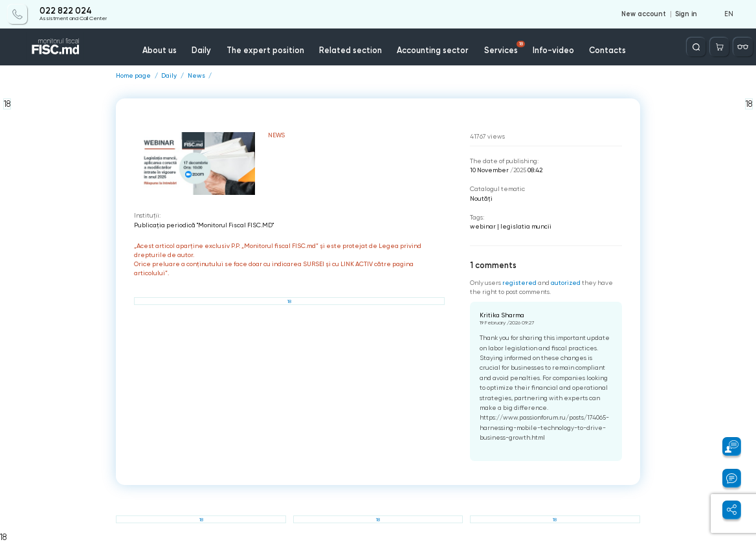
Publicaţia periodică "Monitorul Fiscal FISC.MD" (204, 225)
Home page (133, 76)
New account (644, 14)
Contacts (607, 50)
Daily (201, 50)
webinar (483, 226)
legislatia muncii (526, 226)
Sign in (686, 14)
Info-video (553, 50)
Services (505, 48)
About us (160, 50)
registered (519, 283)
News (196, 76)
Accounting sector (433, 50)
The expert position (265, 50)
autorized (566, 283)
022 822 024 (66, 11)
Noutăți (481, 198)
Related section (350, 50)
